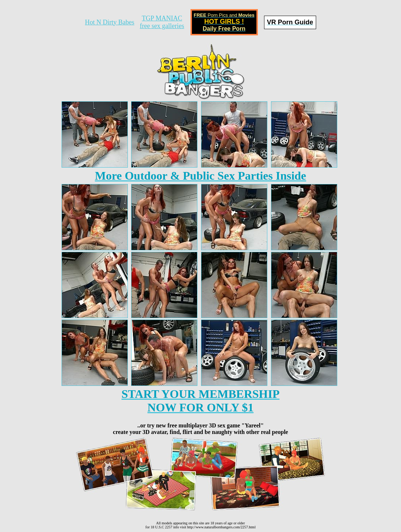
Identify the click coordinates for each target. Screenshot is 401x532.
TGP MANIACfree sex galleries (162, 22)
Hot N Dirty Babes (109, 22)
